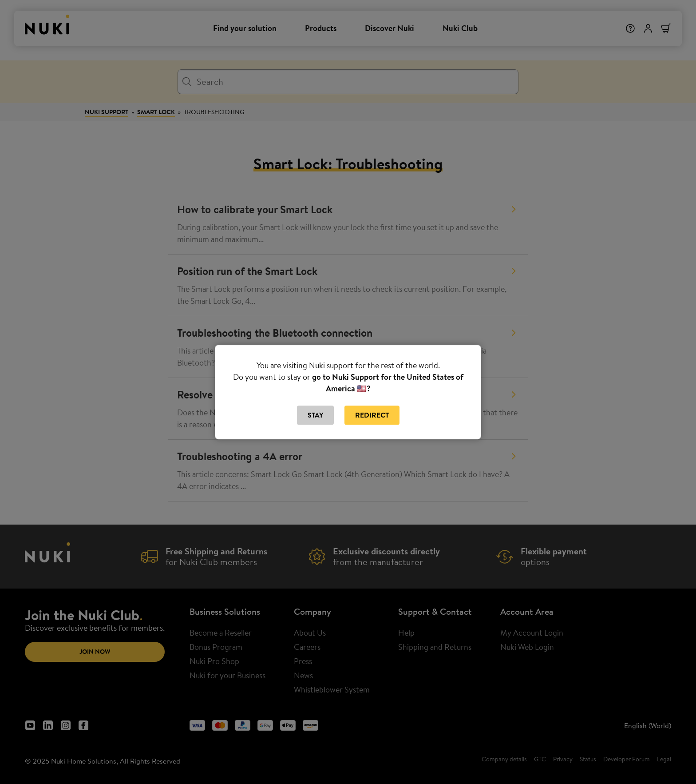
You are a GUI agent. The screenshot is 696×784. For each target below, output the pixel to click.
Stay (315, 415)
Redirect (372, 415)
